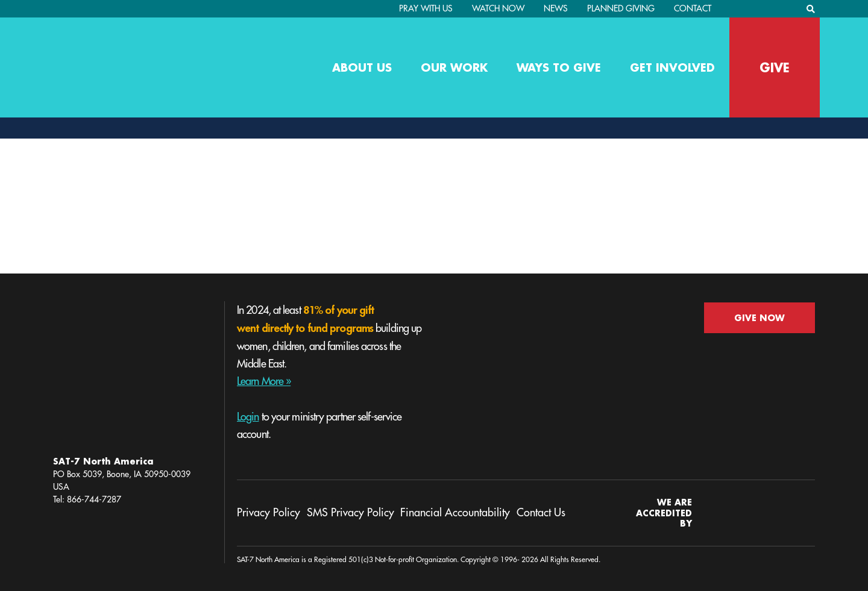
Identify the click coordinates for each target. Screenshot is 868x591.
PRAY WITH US (426, 8)
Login (248, 417)
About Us (362, 67)
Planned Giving (621, 8)
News (556, 8)
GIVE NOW (759, 318)
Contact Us (541, 513)
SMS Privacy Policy (351, 513)
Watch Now (498, 8)
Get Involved (672, 67)
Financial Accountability (455, 513)
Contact (693, 8)
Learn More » (264, 381)
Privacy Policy (269, 513)
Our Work (454, 67)
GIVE (775, 67)
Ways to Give (559, 67)
